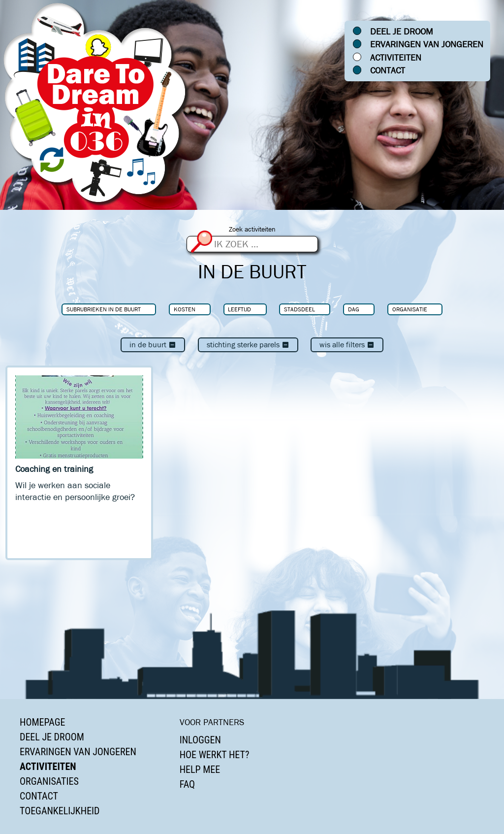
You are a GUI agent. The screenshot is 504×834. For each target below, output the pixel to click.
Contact (388, 70)
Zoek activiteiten (252, 229)
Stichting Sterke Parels (248, 345)
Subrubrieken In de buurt (104, 309)
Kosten (185, 309)
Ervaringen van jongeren (427, 44)
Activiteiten (396, 58)
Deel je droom (402, 32)
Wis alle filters (347, 345)
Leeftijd (239, 309)
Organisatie (410, 309)
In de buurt (153, 345)
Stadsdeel (299, 309)
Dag (354, 309)
